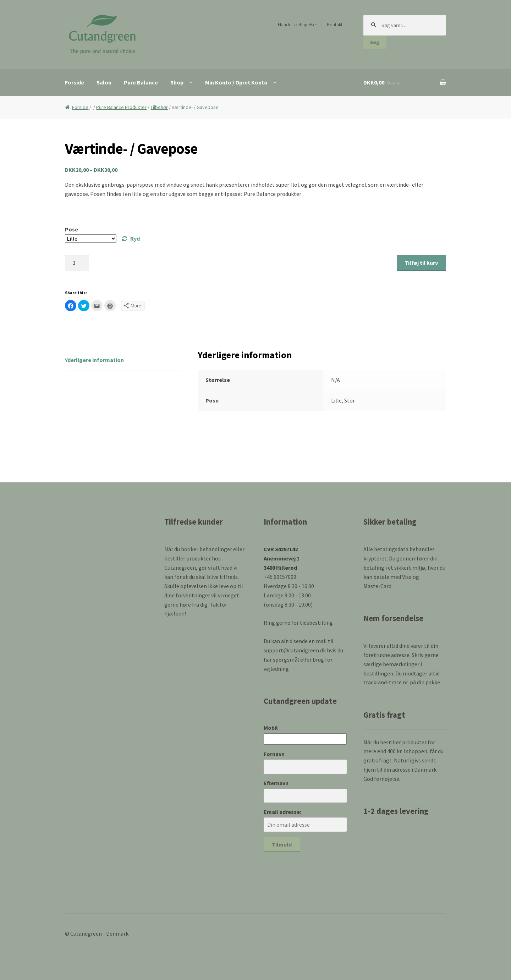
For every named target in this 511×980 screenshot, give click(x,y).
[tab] (123, 360)
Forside (75, 82)
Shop (177, 82)
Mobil (271, 728)
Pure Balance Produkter (121, 107)
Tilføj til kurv (421, 263)
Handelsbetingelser (297, 24)
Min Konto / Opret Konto (236, 82)
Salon (104, 82)
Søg (375, 42)
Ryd (135, 239)
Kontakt (335, 24)
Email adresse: (282, 812)
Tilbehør (159, 107)
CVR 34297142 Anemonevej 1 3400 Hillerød (282, 558)
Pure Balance (141, 82)
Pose (72, 229)
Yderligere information (94, 360)
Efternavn (276, 783)
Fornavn (274, 754)
